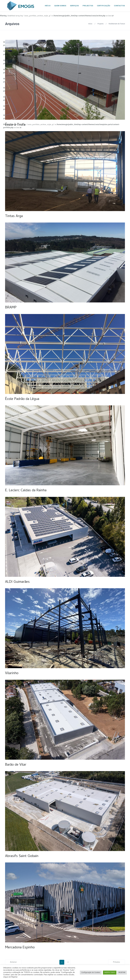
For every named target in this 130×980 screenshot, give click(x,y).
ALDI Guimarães (17, 582)
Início (90, 24)
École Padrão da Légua (22, 399)
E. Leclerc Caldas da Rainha (26, 491)
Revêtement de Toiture (117, 24)
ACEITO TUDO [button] (110, 973)
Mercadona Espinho (20, 948)
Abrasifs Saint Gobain (22, 856)
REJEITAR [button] (122, 973)
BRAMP (11, 308)
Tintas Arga (14, 216)
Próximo (117, 962)
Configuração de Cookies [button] (91, 973)
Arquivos (12, 24)
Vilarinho (12, 673)
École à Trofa (15, 125)
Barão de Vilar (16, 765)
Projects (100, 24)
